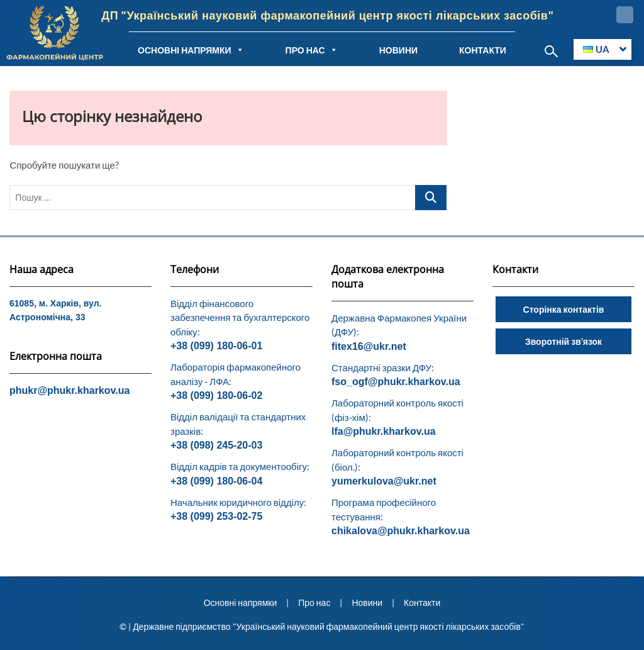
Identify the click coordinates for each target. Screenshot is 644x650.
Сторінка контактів (564, 309)
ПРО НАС (312, 50)
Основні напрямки (241, 602)
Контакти (422, 602)
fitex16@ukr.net (369, 346)
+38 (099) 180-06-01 (216, 346)
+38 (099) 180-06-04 (216, 481)
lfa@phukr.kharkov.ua (384, 431)
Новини (367, 602)
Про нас (314, 602)
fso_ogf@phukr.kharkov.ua (396, 382)
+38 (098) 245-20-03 (216, 445)
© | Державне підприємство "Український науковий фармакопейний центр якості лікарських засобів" (322, 626)
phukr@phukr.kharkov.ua (69, 390)
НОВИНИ (398, 50)
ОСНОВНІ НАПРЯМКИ (191, 50)
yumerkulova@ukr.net (384, 481)
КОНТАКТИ (483, 50)
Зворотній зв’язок (563, 341)
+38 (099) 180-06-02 (216, 395)
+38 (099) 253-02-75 (216, 516)
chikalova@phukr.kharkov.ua (401, 531)
